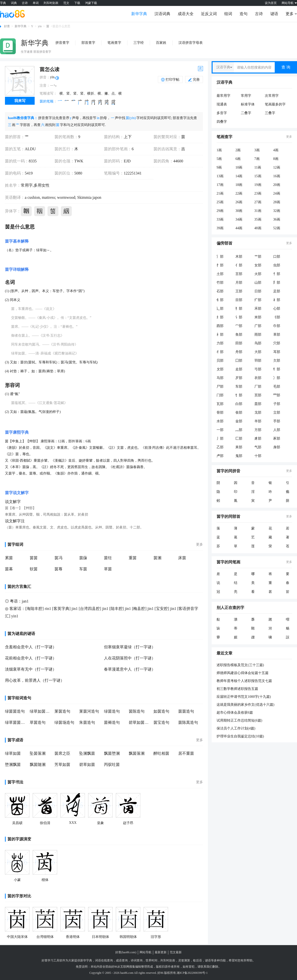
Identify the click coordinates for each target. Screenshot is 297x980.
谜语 (274, 14)
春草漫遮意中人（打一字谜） (130, 669)
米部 (258, 317)
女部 (258, 265)
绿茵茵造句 (15, 711)
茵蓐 (58, 569)
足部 (277, 291)
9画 (219, 167)
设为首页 (271, 3)
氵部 (220, 257)
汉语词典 (162, 14)
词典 (14, 3)
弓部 (258, 369)
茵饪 (108, 558)
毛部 (277, 387)
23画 (258, 193)
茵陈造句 (137, 711)
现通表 (222, 104)
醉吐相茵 (161, 753)
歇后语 (198, 960)
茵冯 (58, 558)
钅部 (220, 300)
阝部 (277, 283)
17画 (220, 185)
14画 (239, 176)
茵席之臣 (62, 753)
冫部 (277, 378)
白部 (239, 404)
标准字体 (248, 104)
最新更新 (161, 952)
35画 (258, 219)
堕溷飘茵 (13, 765)
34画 (239, 219)
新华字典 (139, 14)
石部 (220, 291)
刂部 (277, 317)
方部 (258, 430)
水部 (220, 421)
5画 (219, 159)
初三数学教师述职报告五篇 (237, 689)
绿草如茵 (13, 753)
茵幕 (9, 569)
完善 (194, 80)
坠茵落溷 (38, 753)
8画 (276, 159)
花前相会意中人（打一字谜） (31, 658)
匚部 (239, 439)
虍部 (220, 456)
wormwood (66, 197)
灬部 (239, 430)
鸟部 (258, 343)
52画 (277, 228)
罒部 (277, 395)
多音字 (222, 113)
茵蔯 (83, 558)
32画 (277, 211)
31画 (258, 211)
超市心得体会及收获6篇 (235, 713)
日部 (258, 291)
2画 (238, 150)
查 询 (286, 67)
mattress (48, 197)
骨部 (220, 413)
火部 (258, 274)
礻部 (220, 335)
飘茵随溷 (38, 765)
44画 (239, 228)
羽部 (258, 361)
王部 (239, 291)
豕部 (277, 439)
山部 (258, 283)
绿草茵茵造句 (16, 722)
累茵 (9, 558)
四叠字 (222, 122)
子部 (277, 404)
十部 (258, 456)
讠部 (239, 317)
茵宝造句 (161, 722)
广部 (258, 326)
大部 (258, 352)
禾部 (258, 309)
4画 (276, 150)
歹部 (239, 378)
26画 (239, 202)
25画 (220, 202)
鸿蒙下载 (91, 3)
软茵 (34, 569)
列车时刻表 (51, 3)
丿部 (220, 439)
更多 (199, 544)
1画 (219, 150)
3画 (257, 150)
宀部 (239, 326)
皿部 (258, 404)
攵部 (220, 369)
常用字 (246, 96)
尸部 (220, 387)
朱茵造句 (87, 722)
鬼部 (239, 456)
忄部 (277, 274)
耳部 (277, 352)
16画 (277, 176)
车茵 (83, 569)
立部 (277, 413)
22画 (239, 193)
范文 (66, 3)
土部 (220, 274)
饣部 (239, 395)
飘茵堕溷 (112, 753)
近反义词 (209, 14)
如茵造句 (161, 711)
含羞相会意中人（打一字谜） (31, 647)
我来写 (20, 101)
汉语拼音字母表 (191, 43)
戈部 (258, 413)
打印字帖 (173, 80)
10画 (239, 167)
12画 (277, 167)
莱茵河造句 (89, 711)
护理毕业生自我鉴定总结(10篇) (240, 736)
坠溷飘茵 (87, 753)
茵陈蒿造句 (188, 722)
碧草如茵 (87, 765)
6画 (238, 159)
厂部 (258, 387)
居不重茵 (186, 753)
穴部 (277, 343)
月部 (239, 283)
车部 (239, 387)
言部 (239, 274)
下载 (77, 3)
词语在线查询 (104, 960)
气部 (258, 447)
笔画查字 (114, 43)
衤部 (277, 300)
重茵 (133, 558)
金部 (239, 421)
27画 (258, 202)
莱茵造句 (62, 711)
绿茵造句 (112, 711)
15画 (258, 176)
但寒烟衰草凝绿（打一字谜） (130, 647)
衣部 (258, 378)
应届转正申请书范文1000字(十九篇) (244, 697)
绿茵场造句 (64, 722)
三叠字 (270, 113)
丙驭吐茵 (112, 765)
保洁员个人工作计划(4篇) (236, 728)
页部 (258, 395)
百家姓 (161, 43)
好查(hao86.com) (126, 952)
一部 (220, 430)
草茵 (108, 569)
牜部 (277, 369)
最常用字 (223, 96)
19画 (258, 185)
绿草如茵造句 (41, 711)
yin (40, 26)
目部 (239, 300)
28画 (277, 202)
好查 (7, 26)
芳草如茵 (62, 765)
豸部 (258, 439)
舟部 (239, 352)
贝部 (220, 361)
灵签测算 (184, 960)
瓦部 (220, 404)
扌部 (220, 265)
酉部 (220, 326)
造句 (244, 14)
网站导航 (146, 952)
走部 (239, 369)
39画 (220, 228)
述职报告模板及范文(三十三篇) (240, 665)
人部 (277, 430)
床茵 (182, 558)
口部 (277, 257)
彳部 (220, 352)
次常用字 (272, 96)
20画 (277, 185)
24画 (277, 193)
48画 (258, 228)
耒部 (239, 447)
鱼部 (239, 335)
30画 (239, 211)
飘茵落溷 (137, 753)
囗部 (239, 361)
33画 (220, 219)
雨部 (258, 335)
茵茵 (34, 558)
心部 (277, 309)
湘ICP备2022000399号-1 (192, 973)
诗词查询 (137, 960)
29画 (220, 211)
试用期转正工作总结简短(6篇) (239, 720)
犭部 (239, 309)
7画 (257, 159)
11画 (258, 167)
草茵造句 (38, 722)
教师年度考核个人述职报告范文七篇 (244, 681)
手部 (277, 421)
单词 (36, 3)
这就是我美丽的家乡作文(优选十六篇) (245, 705)
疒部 (258, 300)
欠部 (277, 361)
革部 (277, 335)
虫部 (277, 265)
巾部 (277, 326)
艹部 (258, 257)
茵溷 (157, 558)
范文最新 (176, 952)
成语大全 (186, 14)
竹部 (220, 283)
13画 (220, 176)
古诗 (25, 3)
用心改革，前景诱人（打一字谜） (35, 680)
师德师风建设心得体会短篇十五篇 (243, 673)
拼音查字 (62, 43)
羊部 (258, 421)
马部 (220, 378)
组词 (228, 14)
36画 (277, 219)
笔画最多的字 (275, 104)
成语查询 (122, 960)
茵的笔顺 (47, 101)
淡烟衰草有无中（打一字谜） (31, 669)
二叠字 (246, 113)
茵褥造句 (112, 722)
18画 (239, 185)
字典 (3, 3)
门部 (220, 395)
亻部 (239, 265)
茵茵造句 (186, 711)
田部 (239, 343)
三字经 (139, 43)
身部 (277, 447)
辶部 (220, 309)
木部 (239, 257)
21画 (220, 193)
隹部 (239, 413)
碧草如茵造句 (140, 722)
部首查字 (88, 43)
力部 (220, 343)
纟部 (220, 317)
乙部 (220, 447)
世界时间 (151, 960)
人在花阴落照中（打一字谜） (130, 658)
